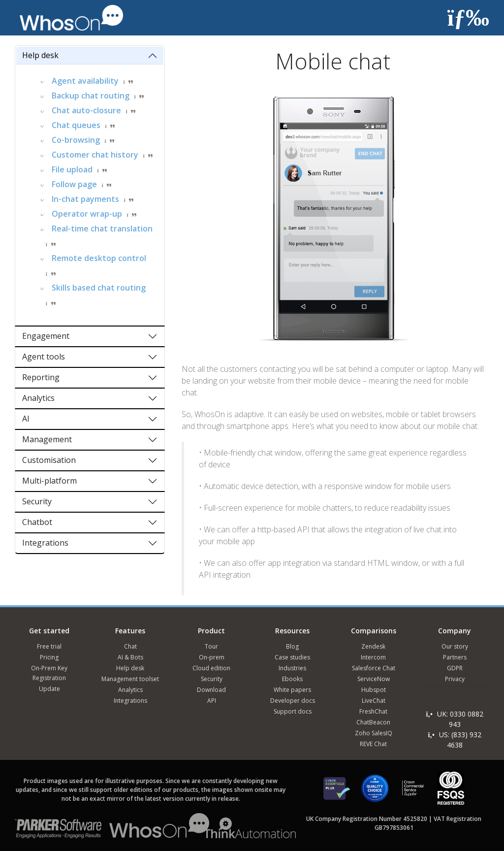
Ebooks (292, 679)
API (212, 701)
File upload (72, 169)
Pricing (49, 657)
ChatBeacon (373, 722)
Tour (211, 646)
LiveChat (374, 701)
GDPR (455, 668)
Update (49, 689)
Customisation (49, 460)
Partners (455, 657)
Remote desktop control (99, 258)
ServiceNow (374, 679)
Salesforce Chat (374, 668)
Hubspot (374, 690)
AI (26, 419)
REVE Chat (373, 744)
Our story (455, 646)
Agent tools (44, 357)
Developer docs (293, 701)
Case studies (292, 657)
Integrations (45, 543)
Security (37, 501)
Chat (130, 646)
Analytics (38, 398)
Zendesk (373, 646)
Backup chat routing (91, 96)
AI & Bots (130, 657)
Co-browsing (76, 140)
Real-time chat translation (102, 229)
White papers (292, 690)
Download (211, 690)
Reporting (41, 377)
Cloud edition (211, 668)
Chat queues (76, 125)
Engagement (46, 336)
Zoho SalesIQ (374, 733)
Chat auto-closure (86, 110)
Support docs (293, 711)
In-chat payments (85, 199)
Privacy (455, 679)
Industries (292, 668)
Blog (292, 646)
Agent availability (85, 81)
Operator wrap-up (87, 214)
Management (47, 439)
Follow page (74, 184)
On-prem (212, 657)
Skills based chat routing (99, 288)
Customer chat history (95, 155)
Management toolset (130, 679)
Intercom (373, 657)
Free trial (49, 646)
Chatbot (37, 522)
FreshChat (373, 711)
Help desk (40, 55)
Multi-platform (49, 481)
